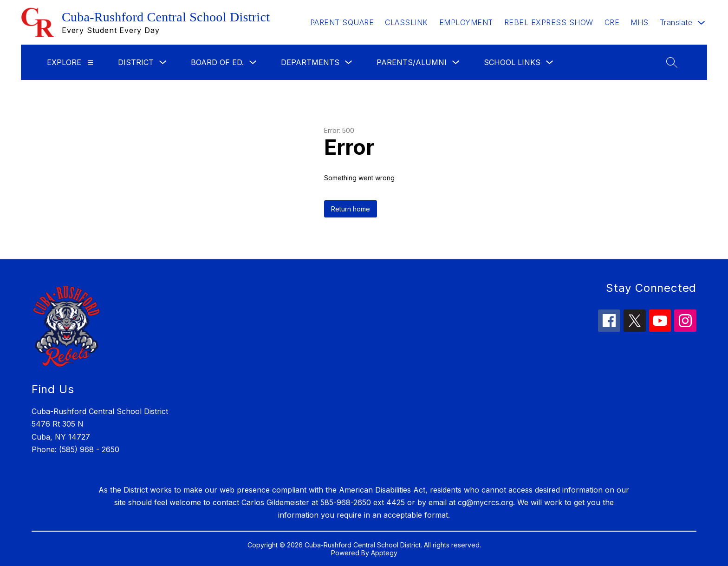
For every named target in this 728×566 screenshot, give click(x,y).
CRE (612, 22)
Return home (351, 209)
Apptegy (384, 553)
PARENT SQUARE (342, 22)
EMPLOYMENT (466, 22)
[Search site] (672, 62)
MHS (640, 22)
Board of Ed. (217, 62)
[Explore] (90, 63)
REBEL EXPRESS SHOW (549, 22)
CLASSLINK (406, 22)
